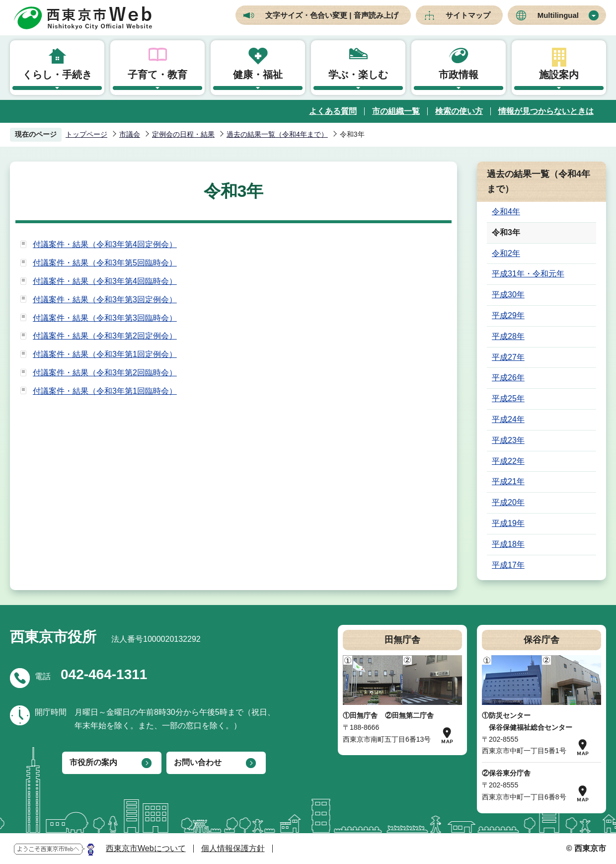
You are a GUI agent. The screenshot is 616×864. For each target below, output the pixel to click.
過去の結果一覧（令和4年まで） (277, 134)
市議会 (130, 134)
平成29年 (508, 315)
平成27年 (508, 357)
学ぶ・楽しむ (358, 75)
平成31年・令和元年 (528, 274)
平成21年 (508, 481)
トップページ (86, 134)
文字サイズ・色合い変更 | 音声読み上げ (332, 15)
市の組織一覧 (396, 111)
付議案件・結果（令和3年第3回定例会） (105, 300)
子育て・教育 (157, 75)
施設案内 (559, 75)
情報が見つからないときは (546, 111)
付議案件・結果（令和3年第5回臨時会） (105, 263)
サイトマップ (468, 15)
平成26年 (508, 378)
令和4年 (506, 212)
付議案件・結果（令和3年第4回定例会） (105, 244)
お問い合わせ (198, 762)
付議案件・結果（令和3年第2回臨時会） (105, 373)
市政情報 (459, 75)
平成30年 (508, 295)
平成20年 (508, 502)
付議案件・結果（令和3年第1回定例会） (105, 354)
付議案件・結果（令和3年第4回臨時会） (105, 281)
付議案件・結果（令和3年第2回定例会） (105, 336)
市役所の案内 (93, 762)
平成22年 (508, 461)
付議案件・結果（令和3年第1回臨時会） (105, 391)
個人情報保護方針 (233, 848)
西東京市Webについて (146, 848)
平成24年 (508, 419)
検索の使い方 (459, 111)
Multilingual (558, 15)
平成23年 (508, 440)
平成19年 (508, 523)
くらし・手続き (57, 75)
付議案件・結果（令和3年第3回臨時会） (105, 318)
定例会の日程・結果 (183, 134)
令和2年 (506, 253)
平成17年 (508, 565)
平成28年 (508, 336)
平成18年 (508, 544)
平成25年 (508, 398)
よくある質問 (333, 111)
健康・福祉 (258, 75)
